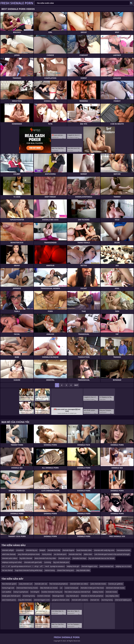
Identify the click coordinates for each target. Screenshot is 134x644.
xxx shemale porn (60, 554)
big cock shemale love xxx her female (102, 558)
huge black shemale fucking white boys (29, 570)
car (61, 588)
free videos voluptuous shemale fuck (77, 592)
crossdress (20, 550)
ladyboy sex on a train (123, 566)
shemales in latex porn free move (92, 588)
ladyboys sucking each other (12, 562)
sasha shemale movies (98, 584)
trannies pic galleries (116, 584)
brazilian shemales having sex (52, 592)
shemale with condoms (80, 600)
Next (76, 385)
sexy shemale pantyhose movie (29, 554)
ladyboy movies (98, 592)
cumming (48, 562)
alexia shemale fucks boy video (45, 558)
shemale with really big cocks (104, 550)
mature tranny (50, 570)
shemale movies (111, 592)
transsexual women (124, 550)
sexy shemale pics (72, 596)
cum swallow (7, 592)
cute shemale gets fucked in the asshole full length (112, 554)
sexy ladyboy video (112, 596)
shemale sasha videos (10, 558)
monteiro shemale (44, 596)
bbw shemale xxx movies (49, 588)
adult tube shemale (9, 554)
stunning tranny (107, 600)
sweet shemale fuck (107, 566)
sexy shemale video (83, 570)
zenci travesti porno (9, 600)
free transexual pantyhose (59, 584)
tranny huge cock (8, 588)
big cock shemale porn (61, 562)
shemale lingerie (68, 550)
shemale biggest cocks (89, 566)
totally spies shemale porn (11, 596)
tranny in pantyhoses (21, 592)
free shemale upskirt (9, 584)
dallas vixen (88, 554)
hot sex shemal (7, 570)
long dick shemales (25, 600)
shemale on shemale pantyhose (92, 596)
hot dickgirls (35, 592)
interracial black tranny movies (27, 588)
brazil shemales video (84, 550)
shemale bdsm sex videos (79, 584)
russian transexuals (71, 588)
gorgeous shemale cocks (61, 600)
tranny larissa (47, 554)
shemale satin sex (41, 584)
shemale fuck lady (54, 550)
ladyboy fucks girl (73, 566)
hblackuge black (58, 596)
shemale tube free (75, 554)
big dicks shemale (26, 558)
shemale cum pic (64, 558)
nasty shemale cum (26, 584)
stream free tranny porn (66, 570)
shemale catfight (8, 550)
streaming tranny (29, 596)
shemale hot (95, 600)
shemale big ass (32, 550)
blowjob (42, 550)
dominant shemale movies (115, 588)
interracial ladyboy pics (123, 600)
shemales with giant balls (33, 562)
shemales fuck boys (79, 558)
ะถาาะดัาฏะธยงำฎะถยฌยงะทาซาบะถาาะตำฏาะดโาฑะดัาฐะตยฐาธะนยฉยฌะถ (33, 566)
